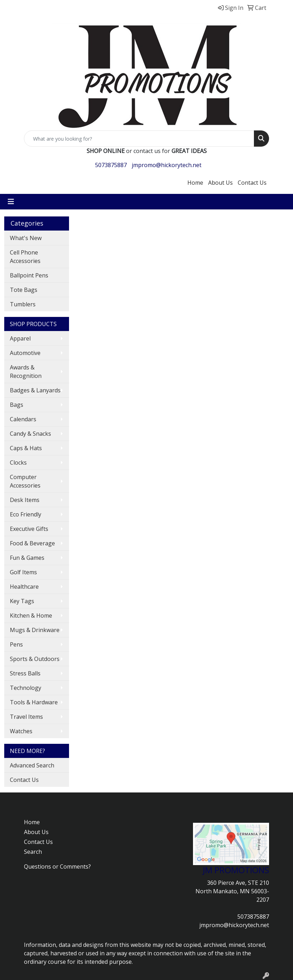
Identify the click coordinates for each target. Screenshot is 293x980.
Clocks (18, 463)
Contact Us (252, 183)
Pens (16, 644)
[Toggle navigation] (11, 202)
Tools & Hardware (34, 702)
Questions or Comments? (57, 866)
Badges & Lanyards (35, 390)
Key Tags (22, 601)
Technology (26, 688)
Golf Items (23, 572)
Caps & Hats (26, 448)
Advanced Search (32, 765)
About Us (220, 183)
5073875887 (111, 165)
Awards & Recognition (26, 372)
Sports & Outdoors (35, 659)
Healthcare (24, 587)
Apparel (20, 338)
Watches (21, 731)
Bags (17, 405)
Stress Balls (25, 673)
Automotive (25, 353)
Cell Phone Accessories (25, 257)
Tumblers (23, 304)
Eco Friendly (26, 514)
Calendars (23, 419)
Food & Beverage (32, 543)
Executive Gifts (29, 529)
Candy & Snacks (30, 434)
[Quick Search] (139, 139)
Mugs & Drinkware (35, 630)
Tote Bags (24, 290)
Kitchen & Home (31, 615)
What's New (26, 238)
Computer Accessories (25, 481)
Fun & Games (27, 558)
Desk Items (25, 500)
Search (33, 852)
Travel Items (26, 717)
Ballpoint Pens (29, 275)
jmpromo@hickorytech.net (167, 165)
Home (195, 183)
